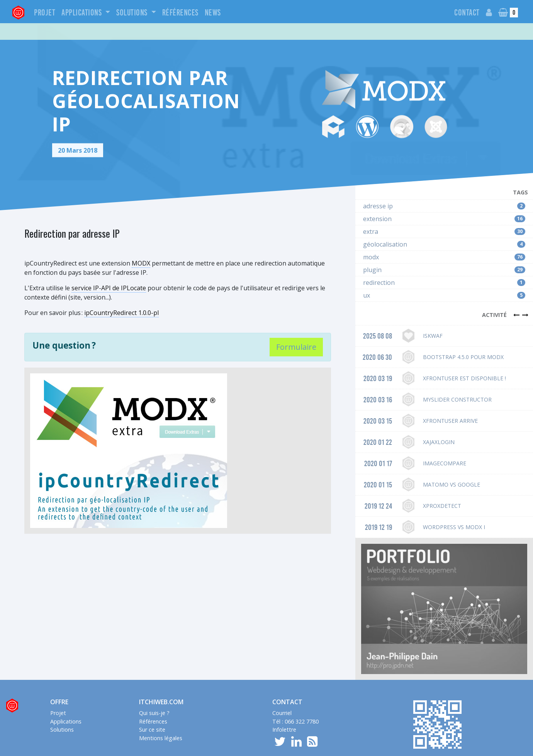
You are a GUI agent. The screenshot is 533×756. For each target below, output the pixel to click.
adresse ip (444, 186)
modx (444, 237)
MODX (141, 243)
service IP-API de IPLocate (109, 268)
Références (180, 13)
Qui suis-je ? (154, 693)
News (213, 13)
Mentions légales (161, 718)
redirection (444, 263)
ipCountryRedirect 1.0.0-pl (121, 293)
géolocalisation (444, 225)
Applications (82, 13)
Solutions (133, 13)
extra (444, 212)
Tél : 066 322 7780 (295, 702)
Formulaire (296, 327)
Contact (467, 13)
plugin (444, 250)
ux (444, 276)
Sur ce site (152, 710)
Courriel (282, 693)
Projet (45, 13)
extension (444, 199)
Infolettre (284, 710)
